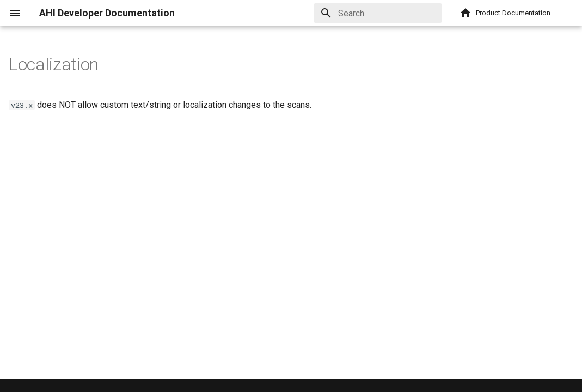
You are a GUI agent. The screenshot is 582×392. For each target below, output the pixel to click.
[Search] (378, 13)
